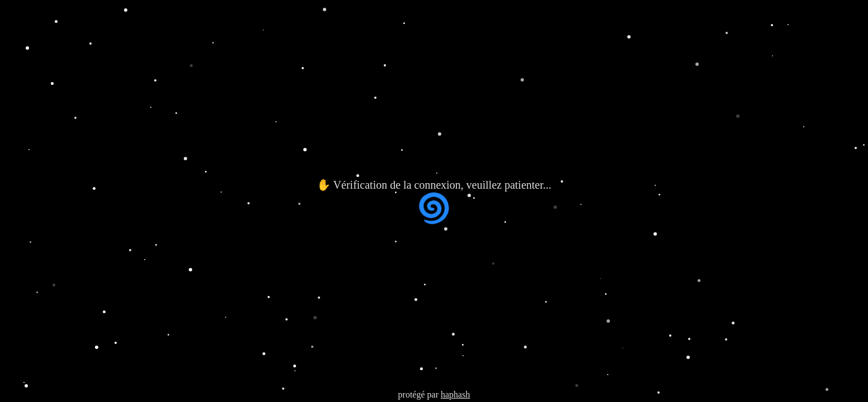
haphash (455, 394)
